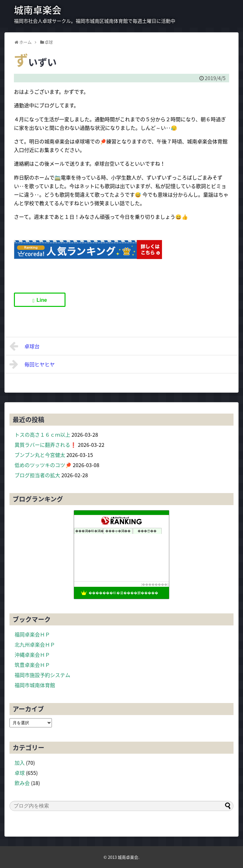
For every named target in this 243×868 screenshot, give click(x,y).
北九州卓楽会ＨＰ (35, 644)
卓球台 (25, 346)
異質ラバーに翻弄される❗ (46, 445)
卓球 (20, 773)
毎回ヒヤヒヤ (32, 364)
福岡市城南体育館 (35, 685)
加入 (20, 763)
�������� (155, 584)
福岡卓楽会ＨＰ (32, 634)
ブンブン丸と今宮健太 (40, 455)
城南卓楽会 (38, 10)
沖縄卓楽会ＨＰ (32, 655)
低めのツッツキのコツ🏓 (43, 465)
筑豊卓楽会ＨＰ (32, 665)
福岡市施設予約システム (42, 675)
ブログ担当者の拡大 (37, 475)
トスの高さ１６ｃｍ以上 (42, 434)
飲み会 (22, 783)
